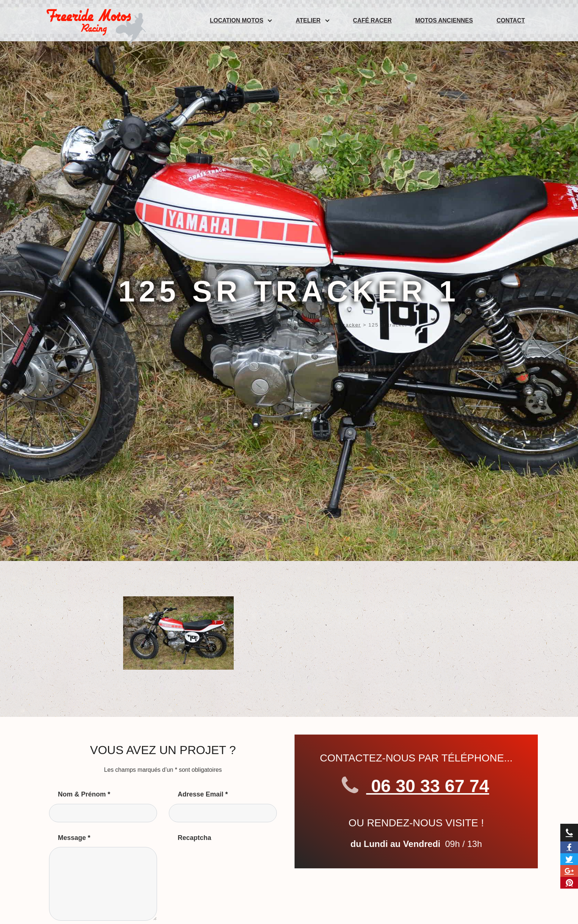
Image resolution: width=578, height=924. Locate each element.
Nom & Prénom (84, 794)
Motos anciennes (444, 20)
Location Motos (236, 20)
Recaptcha (194, 838)
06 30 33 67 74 (424, 786)
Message (74, 838)
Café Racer (372, 20)
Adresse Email (203, 794)
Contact (511, 20)
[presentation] (225, 861)
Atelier (308, 20)
